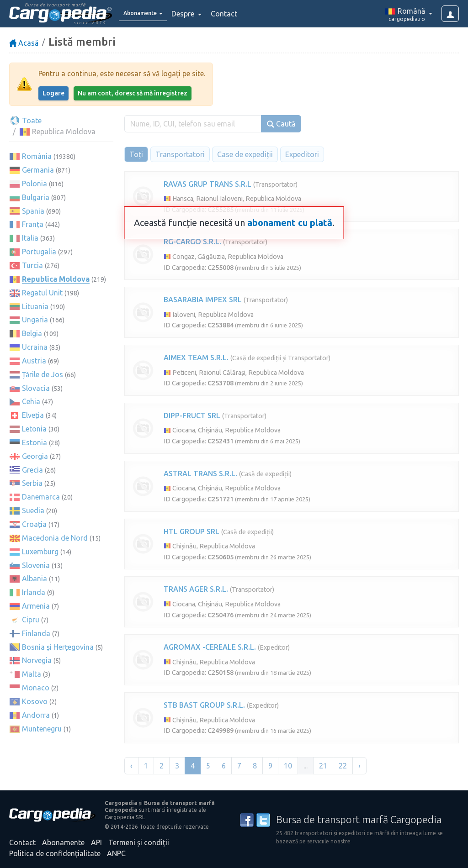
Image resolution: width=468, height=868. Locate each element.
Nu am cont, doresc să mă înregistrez (133, 93)
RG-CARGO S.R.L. (192, 242)
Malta (32, 674)
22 (343, 766)
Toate (25, 121)
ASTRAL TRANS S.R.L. (200, 473)
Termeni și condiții (139, 842)
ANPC (116, 853)
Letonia (34, 429)
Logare (53, 93)
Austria (34, 361)
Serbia (32, 483)
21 (323, 766)
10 (288, 766)
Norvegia (37, 660)
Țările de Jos (43, 374)
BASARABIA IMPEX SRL (203, 300)
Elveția (33, 415)
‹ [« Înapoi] (131, 766)
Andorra (36, 715)
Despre (197, 14)
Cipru (31, 620)
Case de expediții (245, 154)
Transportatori (180, 154)
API (96, 842)
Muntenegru (42, 729)
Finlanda (36, 633)
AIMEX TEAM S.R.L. (196, 358)
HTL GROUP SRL (191, 531)
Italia (30, 238)
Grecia (32, 470)
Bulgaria (36, 197)
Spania (33, 211)
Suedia (33, 510)
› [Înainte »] (359, 766)
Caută (281, 124)
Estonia (35, 442)
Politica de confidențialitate (55, 853)
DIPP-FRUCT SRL (192, 416)
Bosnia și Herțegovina (58, 647)
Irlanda (34, 592)
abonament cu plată (290, 223)
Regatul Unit (42, 293)
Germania (38, 170)
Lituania (35, 306)
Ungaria (35, 320)
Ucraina (35, 347)
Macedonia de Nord (55, 538)
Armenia (36, 606)
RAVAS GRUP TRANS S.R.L (207, 184)
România (37, 156)
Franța (33, 224)
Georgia (35, 456)
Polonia (35, 184)
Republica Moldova (56, 279)
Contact (237, 14)
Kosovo (35, 701)
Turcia (32, 265)
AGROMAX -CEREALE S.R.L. (210, 647)
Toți (136, 154)
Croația (34, 524)
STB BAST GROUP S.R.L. (204, 705)
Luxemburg (40, 552)
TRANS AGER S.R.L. (196, 589)
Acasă (24, 43)
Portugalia (39, 252)
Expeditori (302, 154)
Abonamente (63, 842)
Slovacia (36, 388)
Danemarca (41, 497)
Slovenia (36, 565)
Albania (35, 579)
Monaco (36, 688)
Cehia (31, 401)
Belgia (32, 333)
